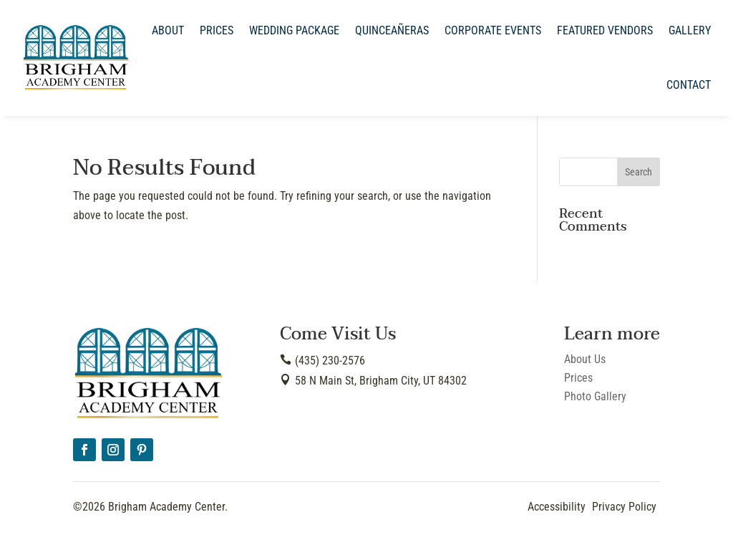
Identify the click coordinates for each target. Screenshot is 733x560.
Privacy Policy (624, 507)
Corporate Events (493, 30)
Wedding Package (294, 30)
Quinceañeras (392, 30)
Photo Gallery (595, 396)
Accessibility (557, 507)
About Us (585, 359)
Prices (217, 30)
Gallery (690, 30)
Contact (689, 85)
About (168, 30)
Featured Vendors (605, 30)
